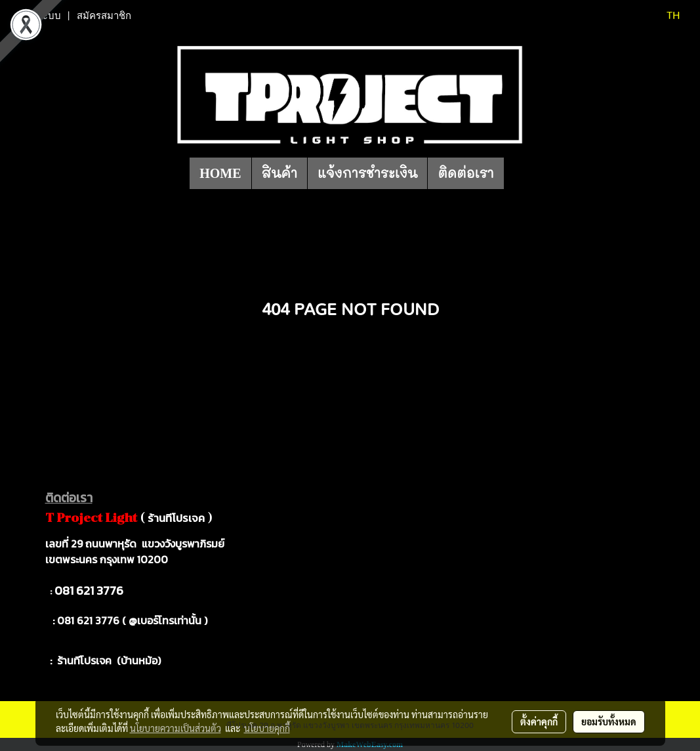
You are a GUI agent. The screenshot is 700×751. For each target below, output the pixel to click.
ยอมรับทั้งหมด (609, 721)
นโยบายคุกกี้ (267, 728)
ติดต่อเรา (465, 173)
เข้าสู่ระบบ (39, 16)
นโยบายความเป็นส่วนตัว (175, 728)
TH (665, 16)
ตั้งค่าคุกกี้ (539, 721)
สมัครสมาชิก (104, 16)
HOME (220, 173)
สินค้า (280, 173)
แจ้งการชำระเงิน (367, 173)
